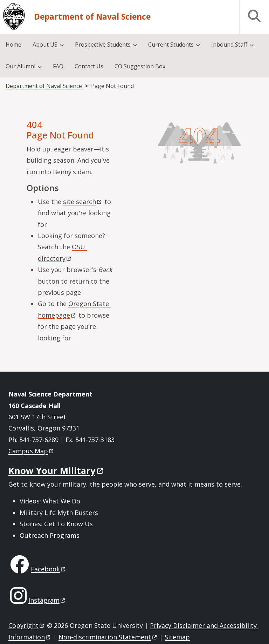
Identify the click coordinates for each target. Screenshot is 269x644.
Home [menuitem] (13, 45)
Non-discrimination (108, 637)
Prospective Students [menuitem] (103, 45)
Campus (32, 451)
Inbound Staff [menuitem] (229, 45)
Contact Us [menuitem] (89, 66)
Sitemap (177, 637)
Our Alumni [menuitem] (20, 66)
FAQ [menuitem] (58, 66)
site (83, 202)
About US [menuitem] (45, 45)
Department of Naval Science (92, 17)
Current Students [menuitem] (171, 45)
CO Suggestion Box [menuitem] (140, 66)
